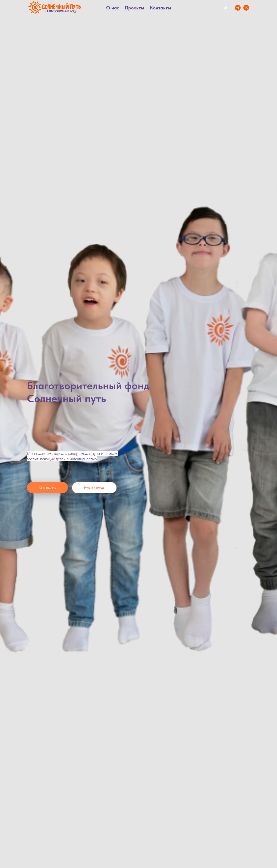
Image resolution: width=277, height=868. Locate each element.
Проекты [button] (134, 8)
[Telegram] (238, 8)
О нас (113, 8)
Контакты (160, 8)
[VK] (246, 8)
